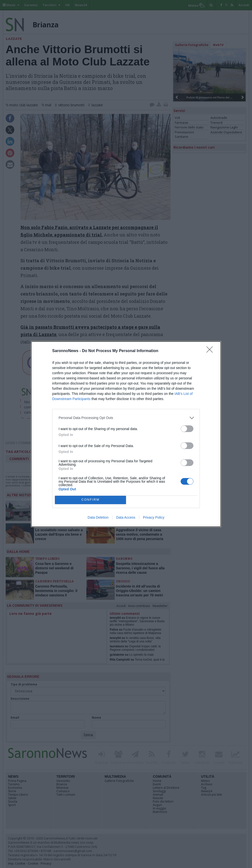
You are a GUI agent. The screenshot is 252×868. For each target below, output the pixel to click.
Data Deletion (98, 517)
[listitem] (126, 418)
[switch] (187, 429)
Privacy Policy (154, 517)
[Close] (211, 351)
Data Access (126, 517)
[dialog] (126, 434)
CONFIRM (90, 500)
